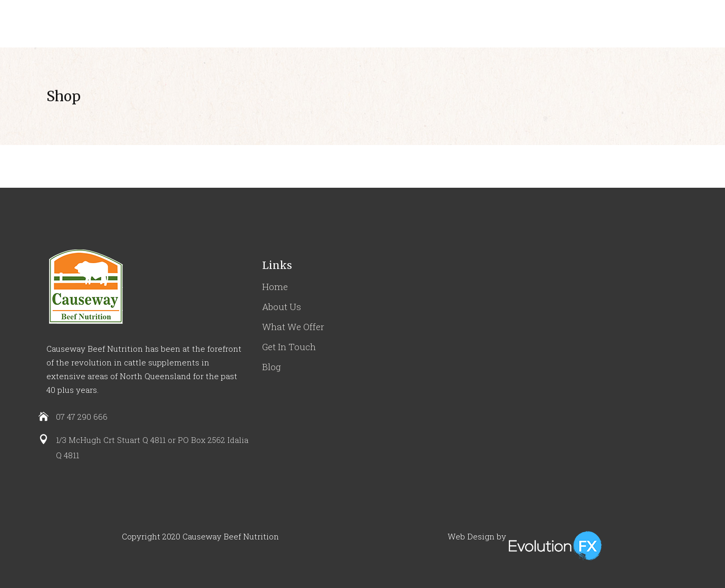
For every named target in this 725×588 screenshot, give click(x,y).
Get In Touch (289, 347)
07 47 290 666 (82, 417)
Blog (272, 367)
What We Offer (293, 327)
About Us (282, 307)
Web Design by (477, 536)
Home (275, 287)
